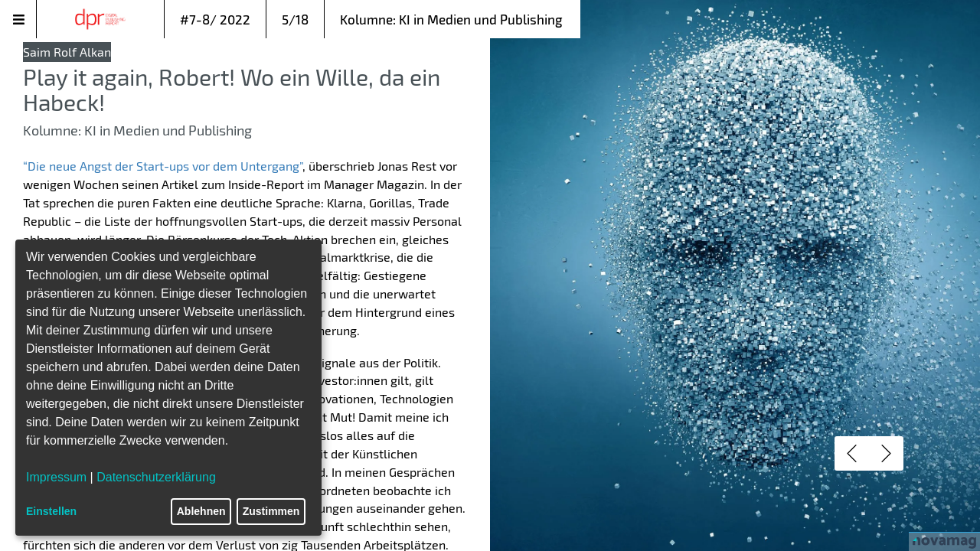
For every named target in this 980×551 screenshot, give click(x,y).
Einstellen (51, 511)
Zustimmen (271, 511)
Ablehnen (201, 511)
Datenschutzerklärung (156, 477)
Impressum (56, 477)
